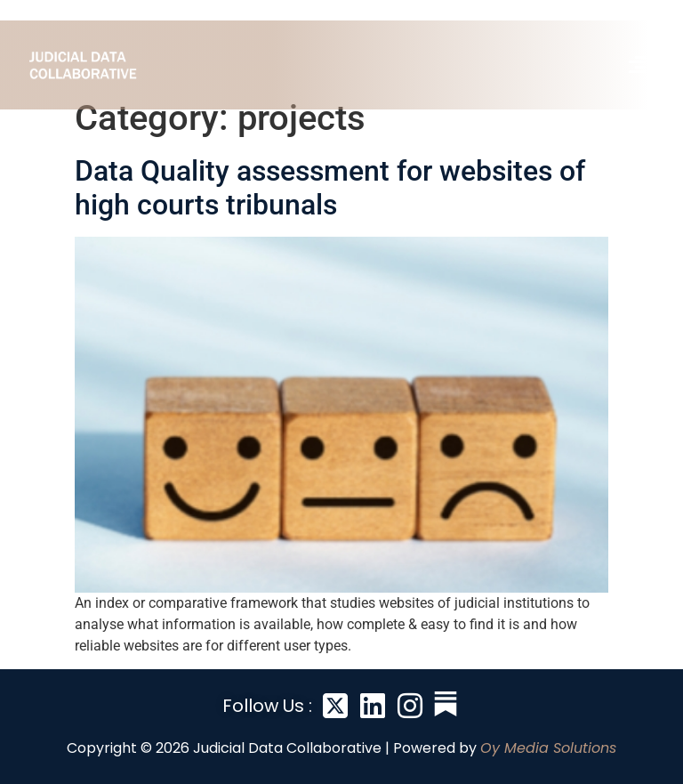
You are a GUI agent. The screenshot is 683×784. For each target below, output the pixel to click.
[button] (637, 65)
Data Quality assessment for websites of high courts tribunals (330, 188)
